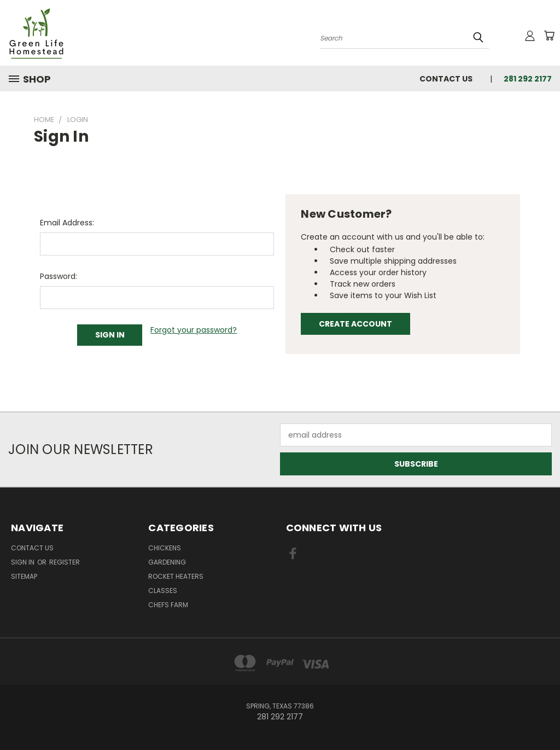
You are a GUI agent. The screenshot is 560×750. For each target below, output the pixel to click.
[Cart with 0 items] (549, 36)
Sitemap (24, 576)
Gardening (167, 562)
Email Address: (67, 223)
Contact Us (446, 79)
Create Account (355, 324)
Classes (163, 591)
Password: (59, 276)
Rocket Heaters (176, 576)
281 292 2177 (528, 79)
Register (65, 562)
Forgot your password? (194, 330)
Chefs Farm (168, 605)
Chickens (165, 548)
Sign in (24, 562)
